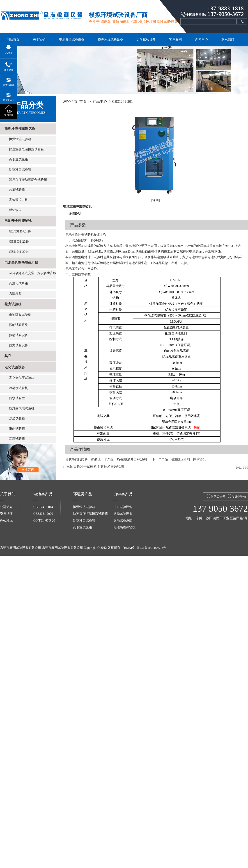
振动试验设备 (18, 335)
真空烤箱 (15, 293)
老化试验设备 (15, 367)
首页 (83, 101)
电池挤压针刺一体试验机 (188, 459)
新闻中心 (202, 40)
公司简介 (6, 507)
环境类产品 (83, 494)
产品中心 (100, 101)
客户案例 (175, 40)
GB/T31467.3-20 (20, 231)
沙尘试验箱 (17, 418)
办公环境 (6, 521)
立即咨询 (28, 470)
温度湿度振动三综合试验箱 (28, 180)
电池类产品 (43, 494)
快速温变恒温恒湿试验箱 (26, 149)
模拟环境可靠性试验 (20, 128)
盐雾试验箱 (17, 190)
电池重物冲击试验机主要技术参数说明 (95, 467)
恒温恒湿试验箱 (20, 139)
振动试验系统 (18, 325)
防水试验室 (17, 398)
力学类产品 (123, 494)
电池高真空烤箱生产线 (21, 262)
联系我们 (228, 40)
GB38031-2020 (19, 242)
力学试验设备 (146, 40)
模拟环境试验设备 (110, 40)
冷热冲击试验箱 (20, 170)
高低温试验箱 (18, 159)
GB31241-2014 (19, 252)
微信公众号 (216, 496)
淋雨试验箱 (17, 429)
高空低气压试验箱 (22, 378)
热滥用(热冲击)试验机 (132, 459)
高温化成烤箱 (18, 283)
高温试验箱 (17, 439)
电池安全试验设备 (72, 40)
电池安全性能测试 (18, 221)
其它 (8, 356)
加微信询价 (237, 496)
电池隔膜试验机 (20, 315)
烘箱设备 (15, 210)
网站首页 (13, 40)
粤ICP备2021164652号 (151, 548)
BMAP (128, 548)
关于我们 (39, 40)
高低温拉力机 (18, 200)
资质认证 (6, 514)
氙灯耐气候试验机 (22, 408)
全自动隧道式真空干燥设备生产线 (33, 273)
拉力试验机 (13, 304)
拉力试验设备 (18, 345)
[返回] (155, 200)
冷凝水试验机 (18, 388)
